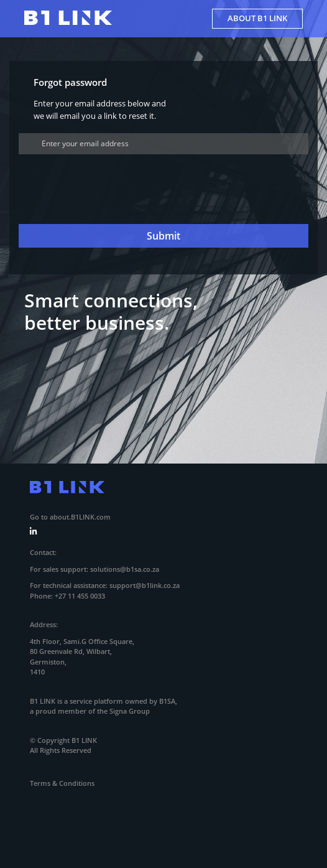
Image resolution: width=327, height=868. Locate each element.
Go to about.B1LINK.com (70, 517)
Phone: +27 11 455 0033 (67, 596)
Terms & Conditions (62, 783)
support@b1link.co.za (145, 585)
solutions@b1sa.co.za (125, 569)
